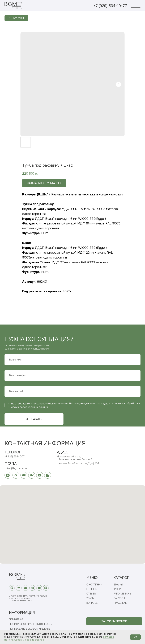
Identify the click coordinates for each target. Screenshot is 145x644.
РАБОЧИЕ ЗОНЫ (122, 594)
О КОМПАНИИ (94, 585)
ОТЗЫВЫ (91, 594)
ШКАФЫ (118, 585)
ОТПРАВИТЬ (34, 419)
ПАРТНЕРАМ (16, 620)
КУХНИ (117, 589)
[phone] (72, 376)
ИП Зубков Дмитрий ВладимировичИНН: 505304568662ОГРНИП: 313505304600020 (28, 598)
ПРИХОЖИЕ (120, 603)
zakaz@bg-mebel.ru (16, 468)
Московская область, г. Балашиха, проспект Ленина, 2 (74, 458)
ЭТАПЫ (90, 598)
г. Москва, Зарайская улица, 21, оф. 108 (78, 463)
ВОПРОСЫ (92, 603)
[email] (72, 391)
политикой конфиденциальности (78, 403)
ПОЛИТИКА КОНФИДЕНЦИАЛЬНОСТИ (31, 624)
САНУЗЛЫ (119, 598)
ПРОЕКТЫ (92, 589)
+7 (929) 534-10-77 (110, 6)
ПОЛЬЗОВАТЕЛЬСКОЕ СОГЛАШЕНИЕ (30, 629)
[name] (72, 360)
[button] (114, 621)
